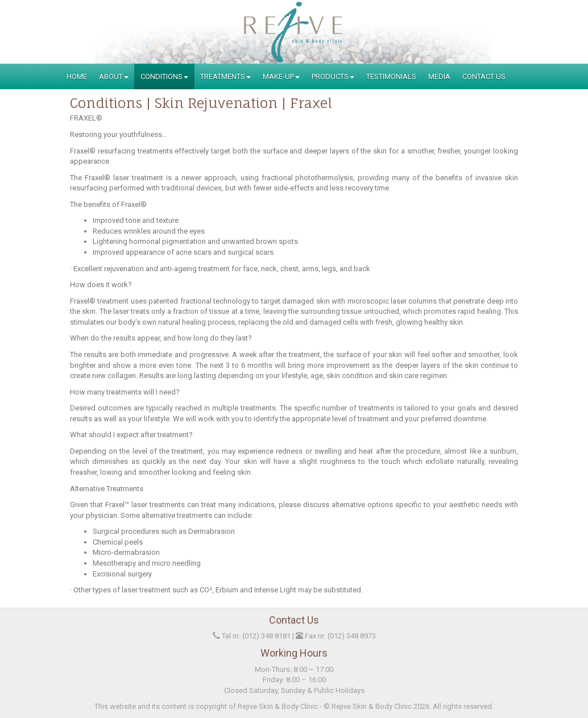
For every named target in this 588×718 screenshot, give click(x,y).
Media (439, 76)
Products (333, 76)
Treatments (225, 76)
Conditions (164, 76)
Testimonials (391, 76)
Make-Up (281, 76)
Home (77, 76)
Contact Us (484, 76)
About (114, 76)
